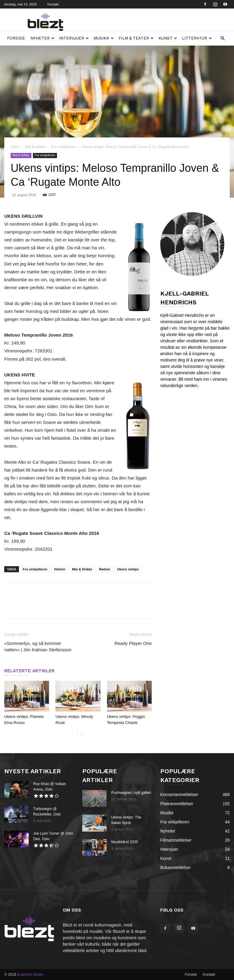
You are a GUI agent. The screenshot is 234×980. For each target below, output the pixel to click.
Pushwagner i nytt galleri (131, 793)
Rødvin (105, 569)
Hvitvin (60, 569)
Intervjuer (74, 38)
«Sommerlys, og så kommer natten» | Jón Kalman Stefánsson (38, 646)
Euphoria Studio (30, 975)
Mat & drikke (35, 147)
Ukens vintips (128, 569)
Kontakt (53, 4)
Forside (16, 38)
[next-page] (82, 735)
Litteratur (197, 38)
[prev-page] (72, 735)
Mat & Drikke (82, 569)
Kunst (168, 38)
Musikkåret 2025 (125, 842)
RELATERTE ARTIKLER (29, 671)
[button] (222, 38)
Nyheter (42, 38)
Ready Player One (133, 643)
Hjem (15, 147)
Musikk (104, 38)
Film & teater (136, 38)
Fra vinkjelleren (64, 147)
